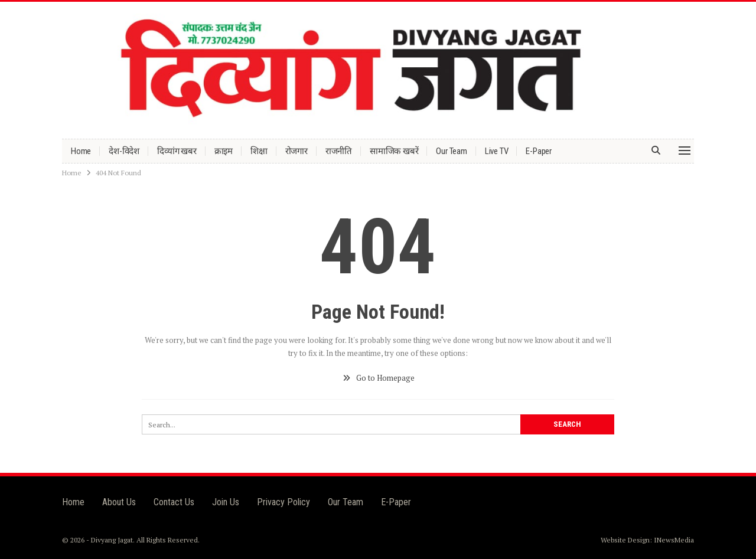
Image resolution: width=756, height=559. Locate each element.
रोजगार (296, 151)
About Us (119, 502)
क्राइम (224, 151)
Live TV (497, 151)
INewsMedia (674, 540)
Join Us (226, 502)
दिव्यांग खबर (177, 151)
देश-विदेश (124, 151)
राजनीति (339, 151)
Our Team (451, 151)
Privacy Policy (283, 502)
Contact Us (174, 502)
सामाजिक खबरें (394, 151)
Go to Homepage (378, 378)
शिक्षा (259, 151)
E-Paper (539, 151)
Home (81, 151)
